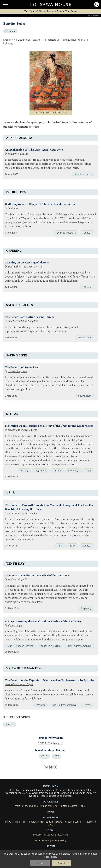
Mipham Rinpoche (18, 154)
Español (37, 40)
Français (51, 40)
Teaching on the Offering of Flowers (27, 263)
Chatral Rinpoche (17, 372)
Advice (10, 725)
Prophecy (73, 471)
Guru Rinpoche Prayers (20, 646)
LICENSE (50, 846)
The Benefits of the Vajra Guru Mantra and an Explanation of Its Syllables (50, 680)
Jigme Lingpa (15, 626)
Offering (87, 287)
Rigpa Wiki (19, 822)
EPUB (44, 756)
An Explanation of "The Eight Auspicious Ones (34, 150)
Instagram (62, 835)
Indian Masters (49, 806)
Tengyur (87, 233)
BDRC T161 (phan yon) (50, 743)
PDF (56, 756)
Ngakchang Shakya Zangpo (23, 430)
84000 (8, 822)
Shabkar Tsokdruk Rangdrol (23, 321)
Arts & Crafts (85, 338)
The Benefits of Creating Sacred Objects (29, 317)
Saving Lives (85, 396)
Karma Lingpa (25, 685)
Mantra (41, 705)
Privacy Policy (59, 841)
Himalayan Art (35, 822)
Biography (86, 608)
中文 (81, 40)
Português (67, 40)
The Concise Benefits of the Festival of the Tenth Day (37, 576)
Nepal (88, 471)
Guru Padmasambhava (79, 646)
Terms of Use (42, 841)
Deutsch (22, 40)
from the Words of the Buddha (21, 513)
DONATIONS (50, 786)
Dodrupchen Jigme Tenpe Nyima (26, 267)
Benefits (10, 31)
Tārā (60, 546)
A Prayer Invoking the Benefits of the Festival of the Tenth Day (43, 622)
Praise (72, 546)
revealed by (11, 685)
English (7, 40)
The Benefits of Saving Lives (22, 368)
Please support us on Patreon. (56, 796)
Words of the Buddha (26, 806)
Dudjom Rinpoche (18, 580)
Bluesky (37, 835)
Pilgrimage (41, 471)
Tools (50, 812)
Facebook (49, 835)
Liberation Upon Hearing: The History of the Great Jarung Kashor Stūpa (49, 426)
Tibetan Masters (68, 806)
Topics (83, 806)
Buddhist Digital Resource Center (64, 822)
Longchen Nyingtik (50, 646)
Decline (40, 863)
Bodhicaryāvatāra (66, 233)
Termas (57, 471)
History (24, 471)
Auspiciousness (83, 174)
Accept (61, 863)
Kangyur (87, 546)
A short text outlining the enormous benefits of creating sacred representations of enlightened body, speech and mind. (41, 329)
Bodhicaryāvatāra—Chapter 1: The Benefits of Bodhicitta (40, 204)
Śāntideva (13, 208)
